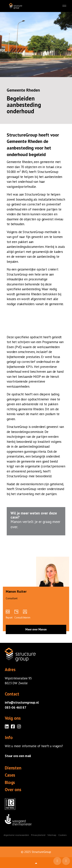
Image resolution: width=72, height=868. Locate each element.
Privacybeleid (38, 835)
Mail (58, 861)
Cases (10, 775)
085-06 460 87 (16, 707)
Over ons (13, 790)
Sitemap (52, 835)
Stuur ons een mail (18, 756)
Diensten (13, 768)
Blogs (10, 782)
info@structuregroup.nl (22, 702)
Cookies (62, 835)
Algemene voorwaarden (16, 835)
